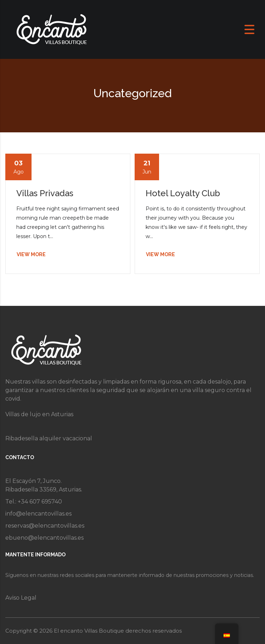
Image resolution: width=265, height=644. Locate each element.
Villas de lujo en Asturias (39, 414)
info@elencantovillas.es (38, 514)
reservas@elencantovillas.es (45, 526)
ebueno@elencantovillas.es (44, 538)
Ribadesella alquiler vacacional (49, 438)
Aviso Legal (21, 598)
